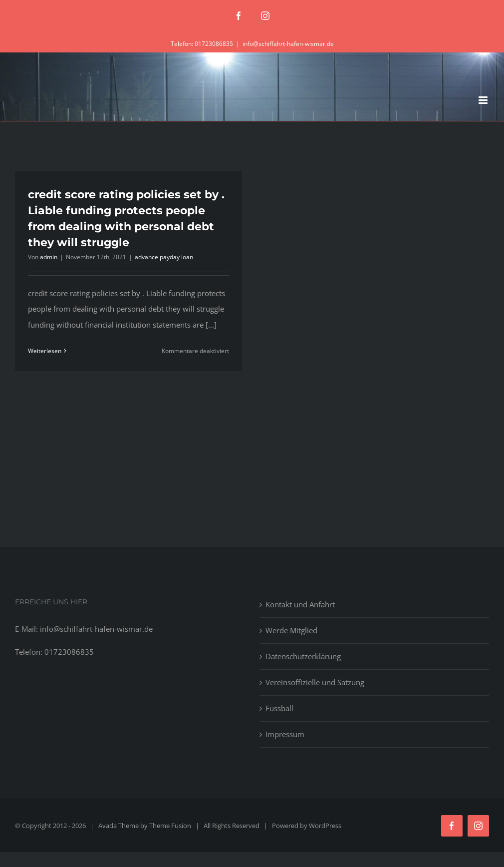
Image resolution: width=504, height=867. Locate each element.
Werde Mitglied (291, 630)
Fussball (279, 708)
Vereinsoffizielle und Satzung (315, 682)
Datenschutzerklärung (303, 656)
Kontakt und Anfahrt (300, 604)
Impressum (285, 734)
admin (49, 257)
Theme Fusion (170, 826)
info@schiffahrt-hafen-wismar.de (288, 44)
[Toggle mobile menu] (484, 100)
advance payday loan (164, 257)
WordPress (325, 826)
